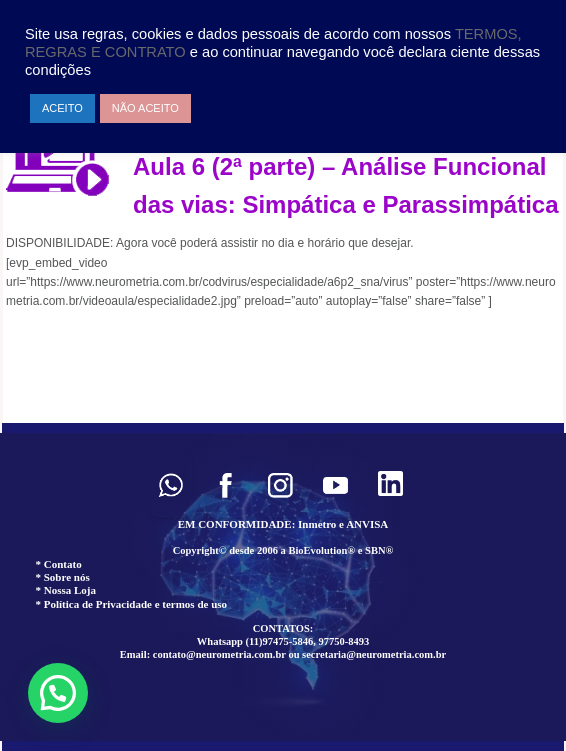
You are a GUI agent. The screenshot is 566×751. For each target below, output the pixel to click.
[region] (283, 587)
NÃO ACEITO (145, 108)
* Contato (59, 564)
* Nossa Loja (66, 590)
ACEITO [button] (62, 108)
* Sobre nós (63, 577)
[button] (170, 485)
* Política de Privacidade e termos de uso (132, 604)
